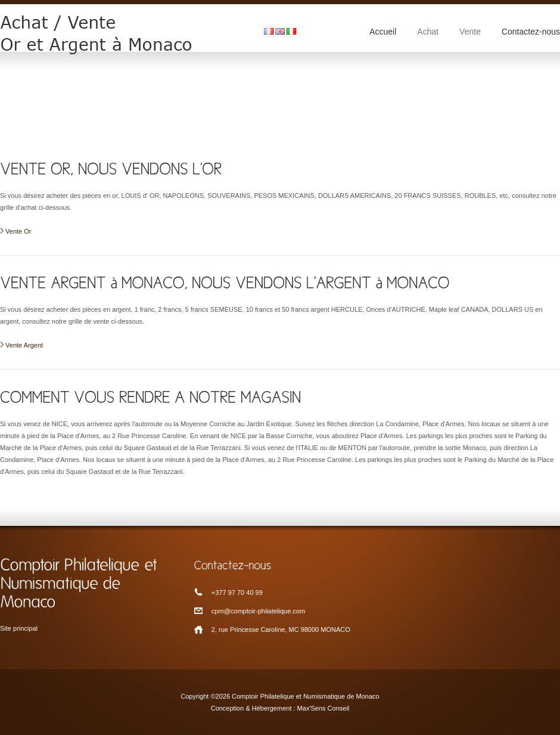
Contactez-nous (531, 32)
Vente (470, 32)
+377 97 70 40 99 (237, 593)
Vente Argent (24, 345)
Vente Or (18, 231)
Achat (428, 32)
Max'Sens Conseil (323, 708)
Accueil (383, 32)
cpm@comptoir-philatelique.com (258, 611)
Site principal (19, 628)
